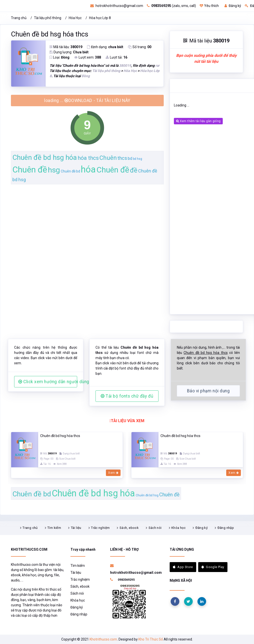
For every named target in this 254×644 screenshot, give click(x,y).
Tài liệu (76, 528)
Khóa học (178, 528)
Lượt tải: (116, 57)
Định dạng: (105, 47)
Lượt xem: (88, 57)
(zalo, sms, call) (171, 6)
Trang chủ (19, 18)
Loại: (60, 57)
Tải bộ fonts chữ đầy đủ (127, 396)
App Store (183, 567)
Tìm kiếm (54, 528)
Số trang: (140, 47)
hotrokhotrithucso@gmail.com (117, 6)
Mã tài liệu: (66, 47)
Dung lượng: (69, 52)
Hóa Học (75, 18)
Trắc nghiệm (100, 528)
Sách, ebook (129, 528)
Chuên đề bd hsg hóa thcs (50, 34)
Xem (113, 473)
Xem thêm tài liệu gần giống (198, 121)
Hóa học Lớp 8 (100, 18)
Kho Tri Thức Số (151, 639)
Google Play (213, 567)
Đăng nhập (226, 528)
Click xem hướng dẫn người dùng (48, 382)
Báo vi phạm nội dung (208, 391)
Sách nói (155, 528)
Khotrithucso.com (103, 639)
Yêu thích (209, 6)
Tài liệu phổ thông (48, 18)
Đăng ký (233, 6)
